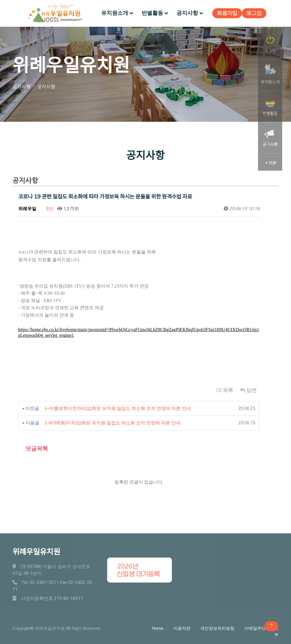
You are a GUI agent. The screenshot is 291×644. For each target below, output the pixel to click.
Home (158, 627)
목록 (225, 390)
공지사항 (187, 13)
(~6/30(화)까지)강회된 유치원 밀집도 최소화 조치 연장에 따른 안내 (113, 422)
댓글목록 (33, 448)
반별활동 (152, 13)
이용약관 (182, 627)
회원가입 (226, 13)
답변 (248, 390)
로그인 (253, 13)
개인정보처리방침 (217, 627)
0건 (47, 208)
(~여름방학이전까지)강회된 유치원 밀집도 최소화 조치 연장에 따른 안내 (118, 408)
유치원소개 (115, 13)
